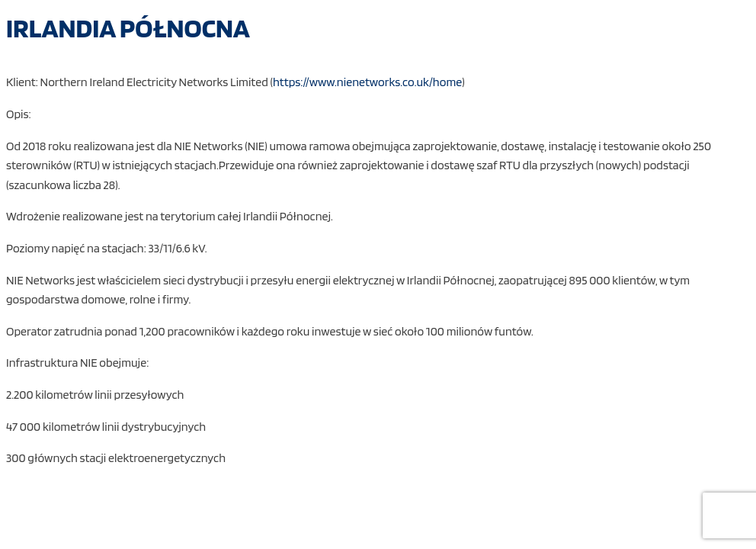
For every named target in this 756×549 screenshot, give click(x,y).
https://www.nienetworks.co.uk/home (367, 82)
